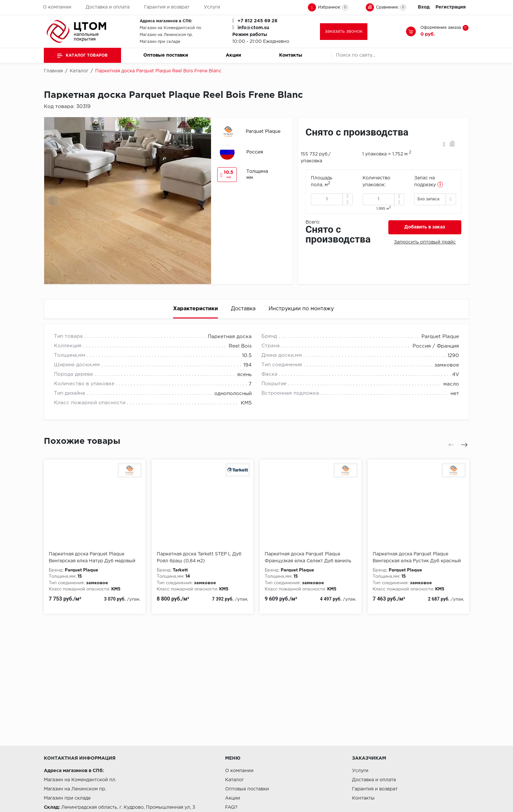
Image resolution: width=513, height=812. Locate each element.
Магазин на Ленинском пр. (166, 35)
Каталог (234, 780)
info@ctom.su (253, 28)
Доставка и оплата (108, 7)
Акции (233, 55)
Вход (424, 7)
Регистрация (451, 7)
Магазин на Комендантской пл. (171, 28)
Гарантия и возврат (167, 7)
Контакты (291, 55)
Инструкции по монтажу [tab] (301, 309)
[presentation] (53, 201)
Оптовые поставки (166, 55)
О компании (57, 7)
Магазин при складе (160, 42)
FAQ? (231, 807)
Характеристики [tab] (195, 309)
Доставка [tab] (243, 309)
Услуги (212, 7)
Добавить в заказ (425, 227)
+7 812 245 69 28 (257, 21)
